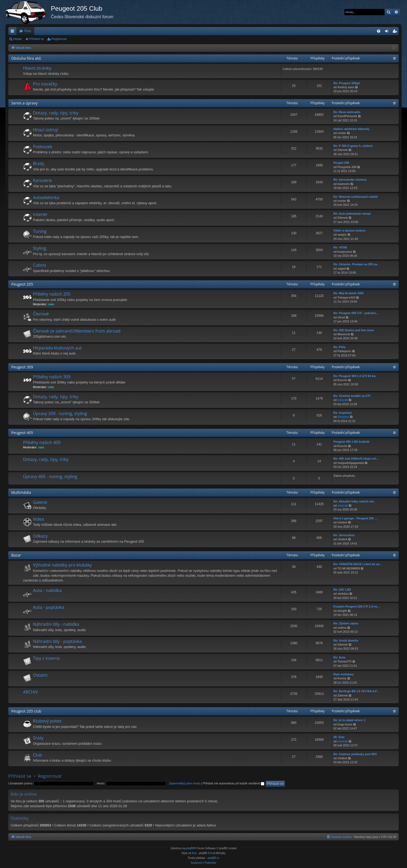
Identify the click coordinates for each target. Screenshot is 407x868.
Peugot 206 (341, 163)
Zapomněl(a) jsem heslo (184, 783)
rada (51, 304)
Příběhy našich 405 (42, 442)
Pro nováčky (45, 84)
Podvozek (43, 147)
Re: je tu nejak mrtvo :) (349, 720)
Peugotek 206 (347, 167)
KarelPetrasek (347, 116)
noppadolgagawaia (351, 463)
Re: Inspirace (343, 413)
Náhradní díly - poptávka (57, 641)
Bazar (16, 555)
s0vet (341, 317)
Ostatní (40, 675)
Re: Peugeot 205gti (347, 83)
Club (37, 755)
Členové (41, 314)
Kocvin (342, 380)
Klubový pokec (47, 721)
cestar (342, 133)
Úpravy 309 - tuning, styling (60, 413)
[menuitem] (379, 31)
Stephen (343, 417)
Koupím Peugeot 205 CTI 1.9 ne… (357, 606)
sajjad (342, 269)
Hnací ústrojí (46, 130)
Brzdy (39, 163)
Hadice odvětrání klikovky (351, 129)
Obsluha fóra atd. (27, 58)
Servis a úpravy (24, 103)
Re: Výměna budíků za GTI (352, 396)
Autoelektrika (46, 198)
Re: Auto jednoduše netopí (352, 214)
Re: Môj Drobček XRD (348, 293)
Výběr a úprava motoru (349, 230)
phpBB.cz (214, 858)
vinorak (343, 400)
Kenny (342, 678)
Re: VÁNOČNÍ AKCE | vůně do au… (358, 564)
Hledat (17, 39)
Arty (194, 853)
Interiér (40, 214)
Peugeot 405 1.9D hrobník (351, 442)
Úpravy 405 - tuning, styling (50, 476)
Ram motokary (344, 674)
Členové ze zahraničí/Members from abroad (77, 331)
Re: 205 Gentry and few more (354, 330)
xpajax (342, 234)
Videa (38, 519)
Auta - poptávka (49, 607)
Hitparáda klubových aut (57, 348)
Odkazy (40, 536)
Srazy (38, 738)
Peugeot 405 (22, 433)
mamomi (343, 184)
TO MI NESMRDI (349, 568)
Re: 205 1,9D (342, 590)
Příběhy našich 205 (52, 294)
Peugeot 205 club (26, 711)
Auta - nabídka (47, 590)
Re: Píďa (339, 347)
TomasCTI (344, 661)
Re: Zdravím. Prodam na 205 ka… (357, 264)
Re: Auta (339, 657)
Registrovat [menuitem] (396, 32)
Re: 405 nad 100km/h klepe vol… (356, 459)
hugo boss (345, 724)
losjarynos (345, 252)
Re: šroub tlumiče (346, 640)
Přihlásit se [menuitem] (388, 32)
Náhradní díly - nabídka (56, 624)
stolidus (343, 594)
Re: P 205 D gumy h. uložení (353, 146)
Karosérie (42, 180)
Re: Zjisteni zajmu (346, 623)
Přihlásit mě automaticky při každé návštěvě (233, 783)
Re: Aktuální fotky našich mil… (355, 501)
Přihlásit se (37, 39)
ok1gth (342, 611)
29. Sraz (339, 737)
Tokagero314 (346, 297)
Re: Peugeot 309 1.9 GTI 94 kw (355, 376)
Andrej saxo (346, 87)
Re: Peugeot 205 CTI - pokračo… (356, 313)
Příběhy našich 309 (52, 377)
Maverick (344, 334)
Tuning (40, 231)
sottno (342, 628)
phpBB (190, 848)
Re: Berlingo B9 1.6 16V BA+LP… (357, 691)
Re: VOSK (340, 247)
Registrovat (59, 39)
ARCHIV (31, 692)
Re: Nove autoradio (347, 112)
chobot (342, 522)
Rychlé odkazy (13, 32)
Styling (39, 248)
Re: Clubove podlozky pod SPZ (355, 754)
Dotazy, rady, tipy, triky (56, 113)
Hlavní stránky (37, 68)
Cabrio (39, 265)
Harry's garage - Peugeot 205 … (355, 518)
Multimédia (21, 492)
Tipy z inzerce (46, 658)
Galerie (40, 502)
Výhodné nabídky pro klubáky (62, 565)
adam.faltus (206, 825)
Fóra (28, 31)
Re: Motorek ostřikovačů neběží (356, 197)
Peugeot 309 (22, 367)
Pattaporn (344, 351)
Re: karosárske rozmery (350, 180)
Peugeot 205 (22, 284)
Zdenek (343, 150)
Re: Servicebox (344, 535)
